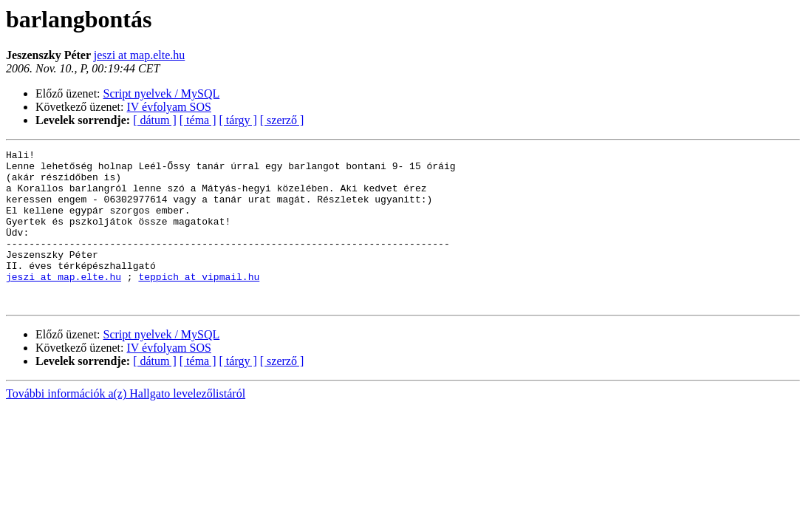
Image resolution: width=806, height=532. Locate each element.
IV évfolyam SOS (169, 107)
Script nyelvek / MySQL (162, 93)
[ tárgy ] (238, 120)
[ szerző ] (282, 120)
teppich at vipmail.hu (199, 303)
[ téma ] (198, 120)
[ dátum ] (155, 120)
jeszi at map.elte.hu (140, 55)
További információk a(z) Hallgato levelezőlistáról (126, 424)
